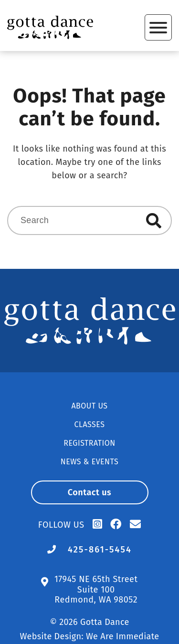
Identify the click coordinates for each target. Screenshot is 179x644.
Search (154, 221)
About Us (89, 406)
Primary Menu (158, 28)
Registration (89, 443)
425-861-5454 (100, 550)
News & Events (89, 462)
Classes (90, 424)
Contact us (90, 492)
